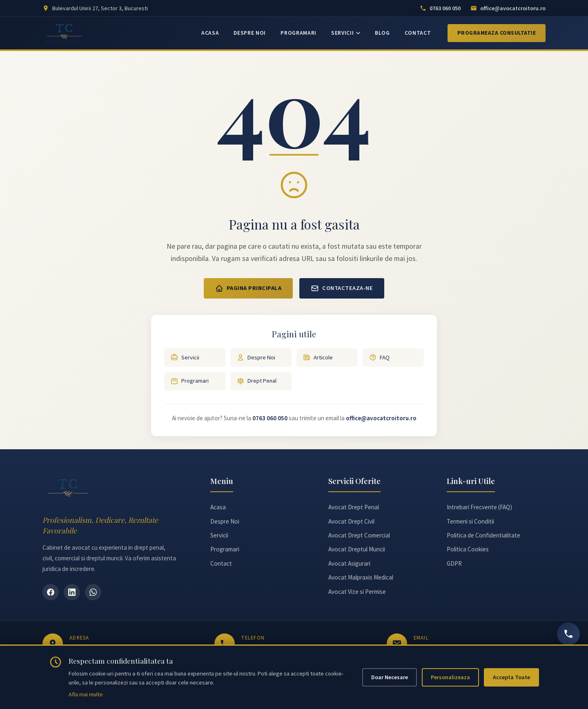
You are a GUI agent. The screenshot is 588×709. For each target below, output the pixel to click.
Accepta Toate (511, 677)
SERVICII (346, 33)
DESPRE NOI (250, 33)
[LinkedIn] (72, 592)
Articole (318, 358)
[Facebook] (51, 592)
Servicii (185, 358)
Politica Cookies (468, 549)
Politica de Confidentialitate (483, 535)
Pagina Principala (248, 288)
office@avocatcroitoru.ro (381, 418)
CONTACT (418, 33)
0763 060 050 (270, 418)
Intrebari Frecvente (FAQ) (479, 507)
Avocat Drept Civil (351, 521)
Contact (221, 563)
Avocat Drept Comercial (359, 535)
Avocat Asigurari (349, 563)
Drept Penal (257, 381)
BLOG (382, 33)
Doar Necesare (390, 677)
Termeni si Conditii (470, 521)
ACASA (210, 33)
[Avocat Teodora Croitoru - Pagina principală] (65, 33)
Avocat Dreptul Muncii (357, 549)
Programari (190, 381)
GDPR (454, 563)
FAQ (379, 358)
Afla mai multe (86, 694)
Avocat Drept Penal (354, 507)
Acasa (218, 507)
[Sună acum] (568, 634)
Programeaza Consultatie (497, 33)
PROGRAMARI (298, 33)
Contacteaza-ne (342, 288)
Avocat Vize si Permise (357, 592)
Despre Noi (256, 358)
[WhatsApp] (93, 592)
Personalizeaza (450, 677)
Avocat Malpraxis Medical (361, 577)
